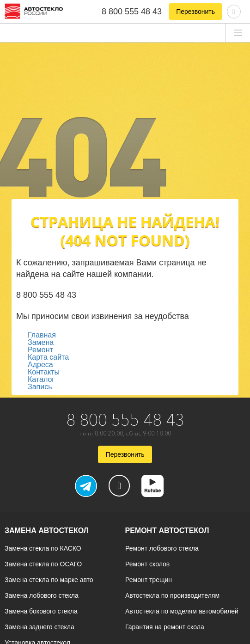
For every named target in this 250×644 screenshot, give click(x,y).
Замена (41, 342)
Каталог (41, 379)
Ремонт (40, 350)
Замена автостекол (47, 531)
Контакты (44, 372)
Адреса (40, 365)
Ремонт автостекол (167, 531)
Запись (40, 387)
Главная (42, 335)
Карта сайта (48, 357)
